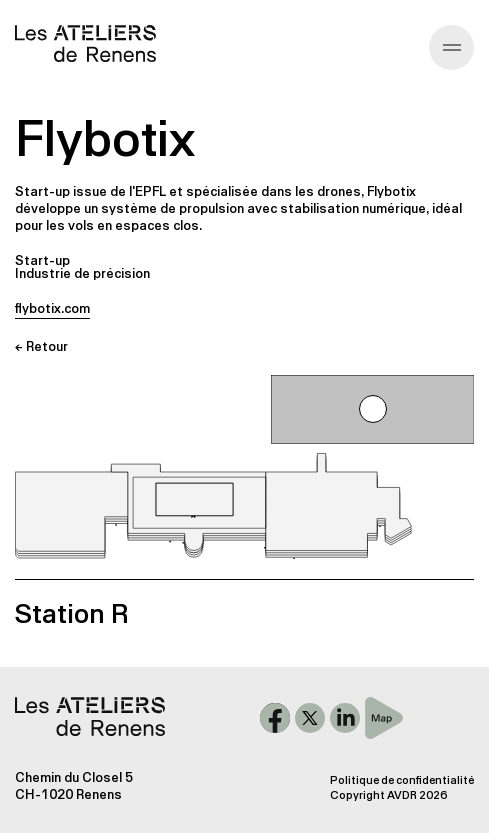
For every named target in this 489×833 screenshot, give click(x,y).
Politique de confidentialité (402, 780)
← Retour (41, 346)
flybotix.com (52, 308)
